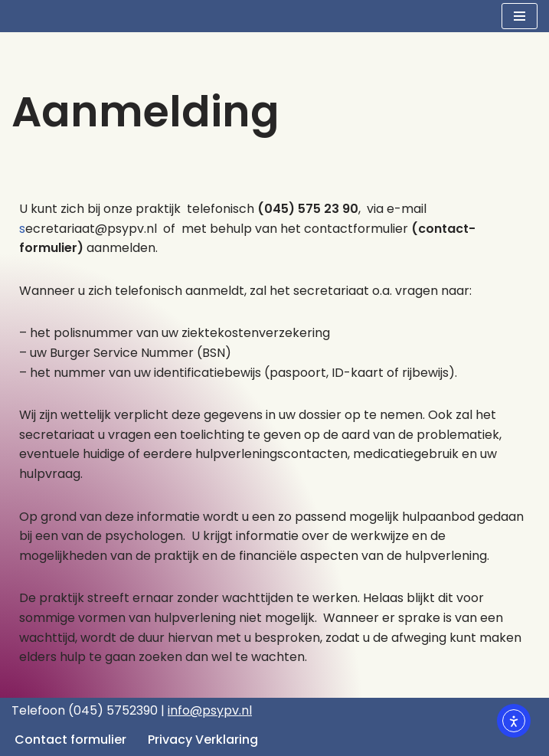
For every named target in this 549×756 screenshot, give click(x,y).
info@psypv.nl (210, 710)
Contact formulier (70, 740)
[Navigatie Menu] (520, 16)
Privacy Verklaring (203, 740)
